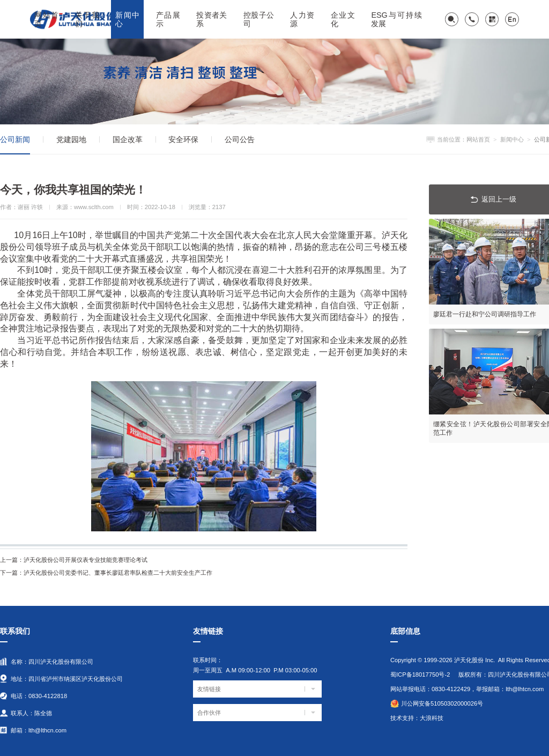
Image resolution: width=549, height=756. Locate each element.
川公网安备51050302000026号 (442, 703)
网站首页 (478, 139)
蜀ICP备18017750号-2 (420, 675)
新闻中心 (512, 139)
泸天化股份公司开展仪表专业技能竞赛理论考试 (74, 560)
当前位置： (452, 139)
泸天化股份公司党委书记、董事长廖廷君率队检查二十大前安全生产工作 (106, 573)
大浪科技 (432, 718)
